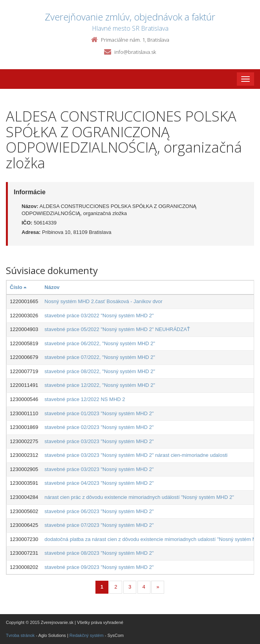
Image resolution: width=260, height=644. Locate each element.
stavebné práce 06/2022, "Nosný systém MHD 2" (100, 343)
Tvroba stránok (20, 635)
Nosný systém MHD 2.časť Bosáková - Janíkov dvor (103, 301)
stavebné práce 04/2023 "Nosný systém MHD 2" (99, 483)
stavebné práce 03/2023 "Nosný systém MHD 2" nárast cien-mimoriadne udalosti (136, 455)
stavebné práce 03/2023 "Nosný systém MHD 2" (99, 441)
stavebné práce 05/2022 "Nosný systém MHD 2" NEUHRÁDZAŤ (117, 329)
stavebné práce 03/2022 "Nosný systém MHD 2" (99, 316)
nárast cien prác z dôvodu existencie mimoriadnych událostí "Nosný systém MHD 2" (139, 497)
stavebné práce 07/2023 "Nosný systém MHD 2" (99, 525)
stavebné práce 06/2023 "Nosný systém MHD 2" (99, 511)
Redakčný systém (87, 635)
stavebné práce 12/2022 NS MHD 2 (85, 399)
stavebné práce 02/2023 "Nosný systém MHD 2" (99, 427)
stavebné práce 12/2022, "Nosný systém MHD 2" (100, 385)
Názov (52, 287)
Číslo (18, 287)
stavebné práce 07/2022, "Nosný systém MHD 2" (100, 357)
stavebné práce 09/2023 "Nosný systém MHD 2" (99, 567)
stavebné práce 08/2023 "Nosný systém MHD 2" (99, 553)
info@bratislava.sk (135, 52)
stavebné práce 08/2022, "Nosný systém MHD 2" (100, 371)
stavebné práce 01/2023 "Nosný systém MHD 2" (99, 413)
